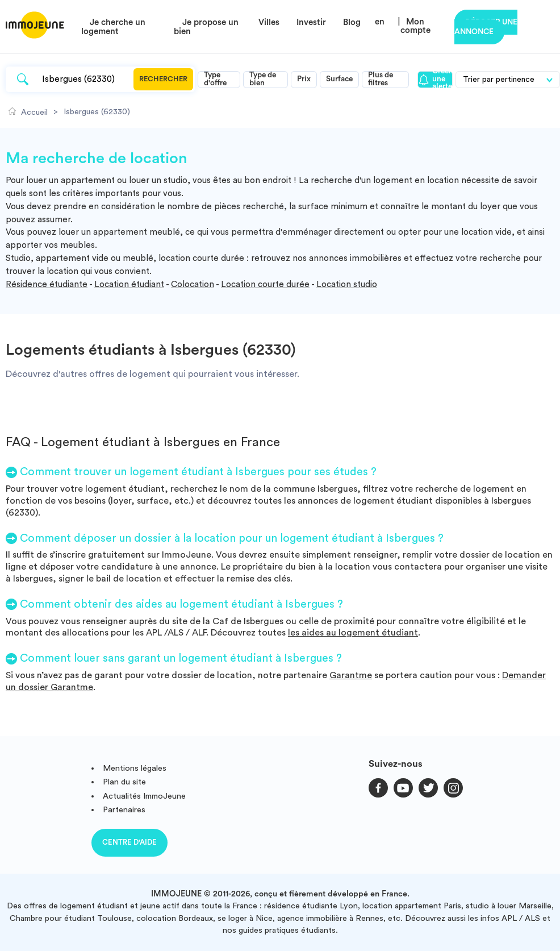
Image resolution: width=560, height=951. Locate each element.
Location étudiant (129, 285)
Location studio (347, 285)
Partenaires (124, 810)
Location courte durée (265, 285)
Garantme (351, 675)
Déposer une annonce (486, 27)
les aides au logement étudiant (353, 633)
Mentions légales (135, 768)
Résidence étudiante (47, 285)
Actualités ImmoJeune (144, 796)
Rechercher (163, 79)
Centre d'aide (129, 842)
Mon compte (415, 26)
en (380, 22)
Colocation (193, 285)
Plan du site (124, 782)
